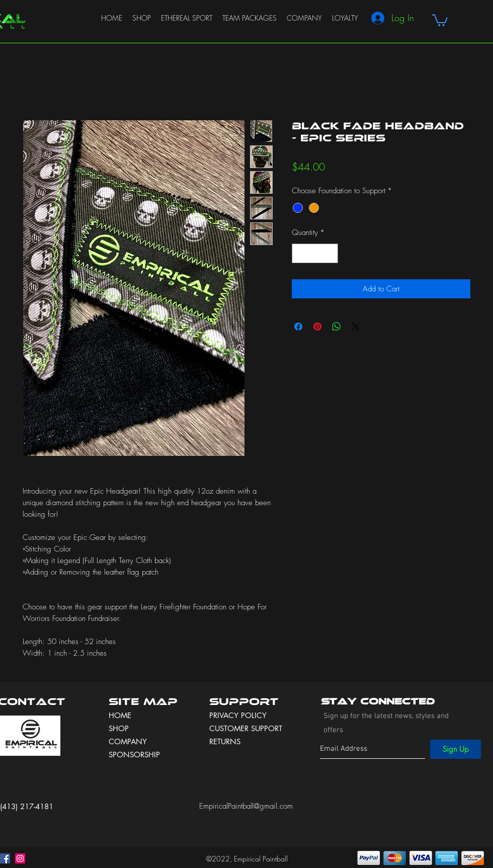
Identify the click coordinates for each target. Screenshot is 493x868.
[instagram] (20, 858)
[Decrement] (300, 253)
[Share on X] (356, 327)
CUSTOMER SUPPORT (246, 728)
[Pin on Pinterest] (317, 327)
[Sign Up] (456, 749)
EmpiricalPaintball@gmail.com (246, 806)
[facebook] (5, 858)
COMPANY (128, 741)
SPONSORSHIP (134, 755)
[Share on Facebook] (298, 327)
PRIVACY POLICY (239, 715)
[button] (440, 20)
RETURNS (225, 741)
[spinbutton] (315, 253)
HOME (120, 715)
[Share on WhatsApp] (337, 327)
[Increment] (330, 253)
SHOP (119, 728)
